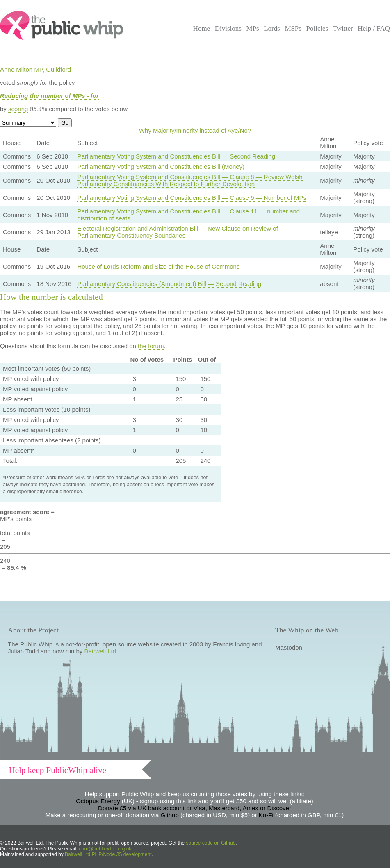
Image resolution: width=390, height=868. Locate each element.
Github (170, 815)
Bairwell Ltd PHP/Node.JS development (108, 854)
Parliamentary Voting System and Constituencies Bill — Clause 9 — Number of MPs (192, 198)
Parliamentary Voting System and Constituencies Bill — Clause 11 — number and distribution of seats (188, 215)
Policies (317, 28)
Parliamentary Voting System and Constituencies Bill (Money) (161, 167)
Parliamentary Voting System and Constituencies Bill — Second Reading (176, 156)
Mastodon (289, 647)
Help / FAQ (374, 28)
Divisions (228, 28)
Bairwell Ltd (100, 651)
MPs (252, 28)
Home (202, 28)
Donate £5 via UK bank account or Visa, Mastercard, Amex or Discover (195, 808)
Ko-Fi (266, 815)
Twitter (343, 28)
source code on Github (211, 843)
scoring (18, 109)
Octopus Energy (98, 801)
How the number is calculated (51, 297)
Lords (272, 28)
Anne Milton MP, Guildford (35, 69)
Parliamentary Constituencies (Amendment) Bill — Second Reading (169, 284)
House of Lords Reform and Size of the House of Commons (158, 266)
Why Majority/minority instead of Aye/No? (195, 130)
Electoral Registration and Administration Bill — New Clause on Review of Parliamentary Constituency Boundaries (177, 232)
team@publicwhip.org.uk (105, 849)
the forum (151, 346)
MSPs (293, 28)
